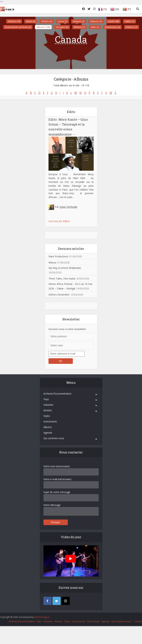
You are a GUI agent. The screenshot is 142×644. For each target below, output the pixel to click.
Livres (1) (62, 21)
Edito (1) (95, 27)
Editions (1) (131, 27)
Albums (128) (43, 27)
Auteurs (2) (79, 21)
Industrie (48, 405)
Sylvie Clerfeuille (68, 207)
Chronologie (93, 621)
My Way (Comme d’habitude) (65, 268)
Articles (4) (47, 21)
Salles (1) (129, 21)
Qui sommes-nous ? (122, 621)
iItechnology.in (42, 617)
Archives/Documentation (57, 394)
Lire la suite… (67, 197)
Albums (48, 427)
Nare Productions (58, 256)
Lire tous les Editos (59, 221)
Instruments (50, 421)
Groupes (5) (62, 27)
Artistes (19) (14, 21)
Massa (52, 262)
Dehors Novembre (59, 295)
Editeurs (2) (96, 21)
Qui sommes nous (54, 438)
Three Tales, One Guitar (62, 279)
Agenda (48, 433)
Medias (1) (79, 27)
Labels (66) (113, 21)
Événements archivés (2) (18, 27)
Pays (46, 399)
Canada (71, 39)
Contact (138, 621)
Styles (47, 416)
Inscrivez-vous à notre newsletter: (67, 329)
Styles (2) (31, 21)
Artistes (48, 410)
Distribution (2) (112, 27)
